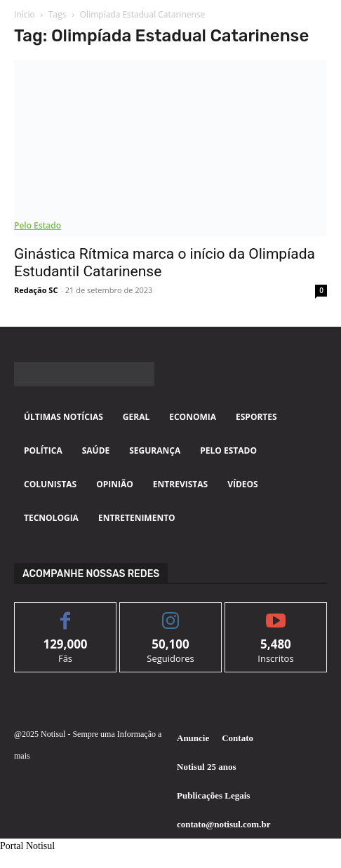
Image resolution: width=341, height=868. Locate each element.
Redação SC (36, 290)
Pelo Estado (38, 225)
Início (25, 14)
